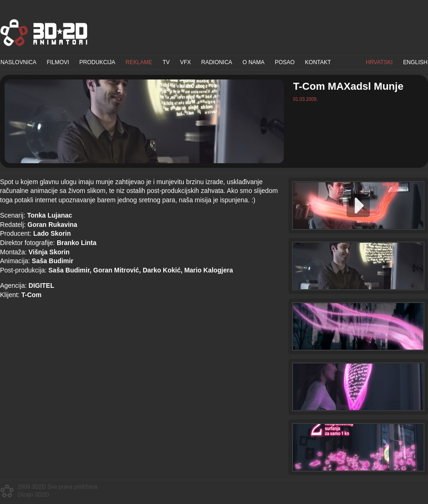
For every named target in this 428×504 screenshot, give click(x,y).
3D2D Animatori (44, 33)
